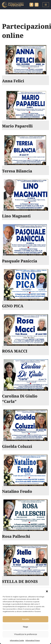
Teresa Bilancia (17, 171)
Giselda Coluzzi (17, 446)
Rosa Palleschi (16, 536)
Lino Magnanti (16, 216)
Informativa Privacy (33, 640)
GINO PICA (13, 306)
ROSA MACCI (15, 351)
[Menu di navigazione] (46, 5)
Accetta (26, 619)
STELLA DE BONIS (20, 581)
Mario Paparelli (17, 126)
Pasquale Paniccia (20, 261)
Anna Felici (13, 81)
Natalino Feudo (17, 491)
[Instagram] (37, 5)
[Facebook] (31, 5)
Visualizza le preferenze (26, 634)
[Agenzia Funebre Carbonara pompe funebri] (13, 5)
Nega (26, 627)
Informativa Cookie (17, 640)
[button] (47, 591)
